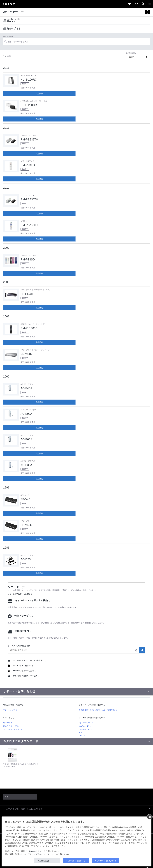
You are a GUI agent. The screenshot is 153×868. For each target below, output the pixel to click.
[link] (9, 4)
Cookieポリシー (36, 851)
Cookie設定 (44, 861)
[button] (76, 809)
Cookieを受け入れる (107, 861)
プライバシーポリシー (45, 854)
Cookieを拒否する (76, 861)
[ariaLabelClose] (150, 4)
